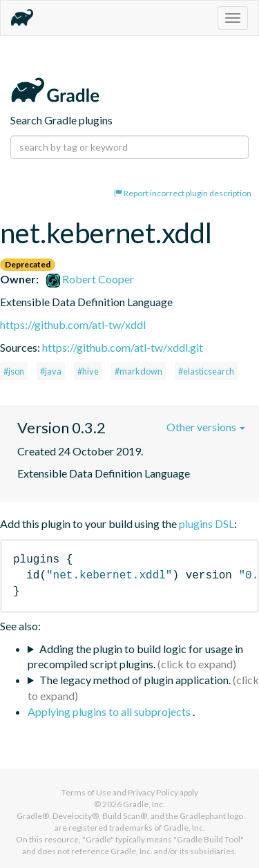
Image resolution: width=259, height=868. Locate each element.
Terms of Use (86, 792)
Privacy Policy (153, 792)
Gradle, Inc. (144, 804)
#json (14, 371)
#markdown (138, 371)
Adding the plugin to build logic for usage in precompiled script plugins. (135, 657)
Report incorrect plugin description (183, 193)
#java (51, 371)
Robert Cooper (90, 279)
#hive (88, 371)
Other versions (206, 427)
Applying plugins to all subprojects (110, 711)
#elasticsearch (206, 371)
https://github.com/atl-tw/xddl (73, 324)
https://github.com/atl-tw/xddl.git (123, 347)
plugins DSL (207, 523)
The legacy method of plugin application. (135, 680)
